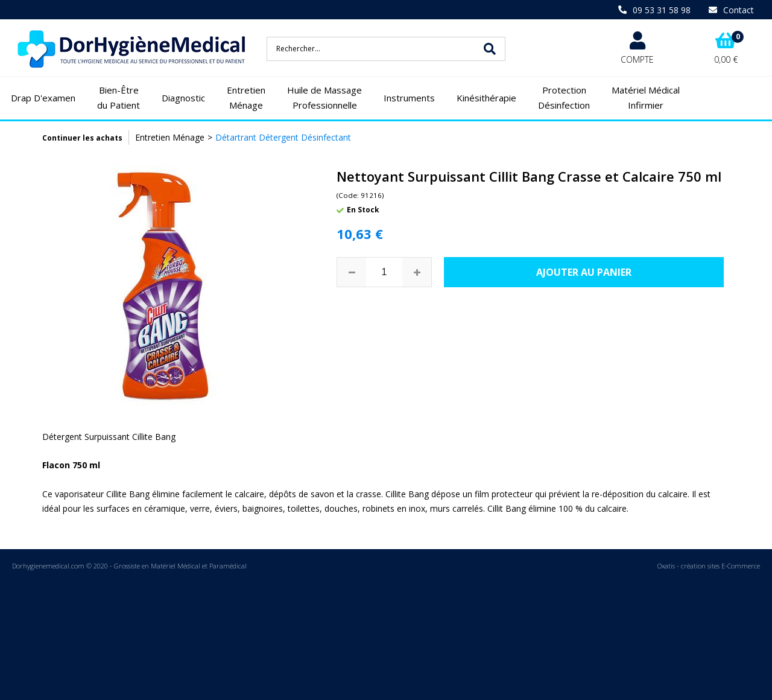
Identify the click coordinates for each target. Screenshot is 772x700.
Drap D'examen (43, 98)
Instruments (409, 98)
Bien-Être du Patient (119, 98)
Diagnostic (183, 98)
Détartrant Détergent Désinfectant (283, 137)
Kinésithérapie (486, 98)
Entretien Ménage (246, 98)
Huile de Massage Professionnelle (324, 98)
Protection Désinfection (564, 98)
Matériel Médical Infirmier (646, 98)
